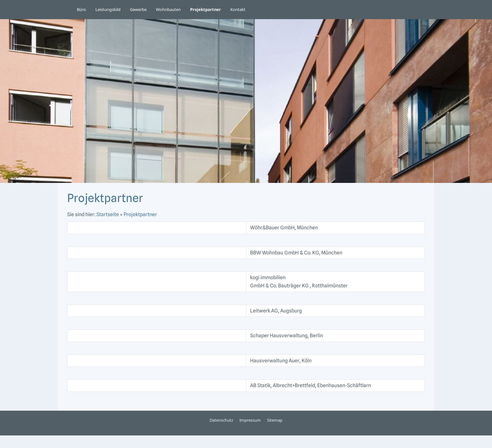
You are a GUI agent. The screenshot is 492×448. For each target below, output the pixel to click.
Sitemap (275, 420)
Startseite (108, 214)
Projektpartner (140, 214)
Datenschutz (221, 420)
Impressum (250, 420)
